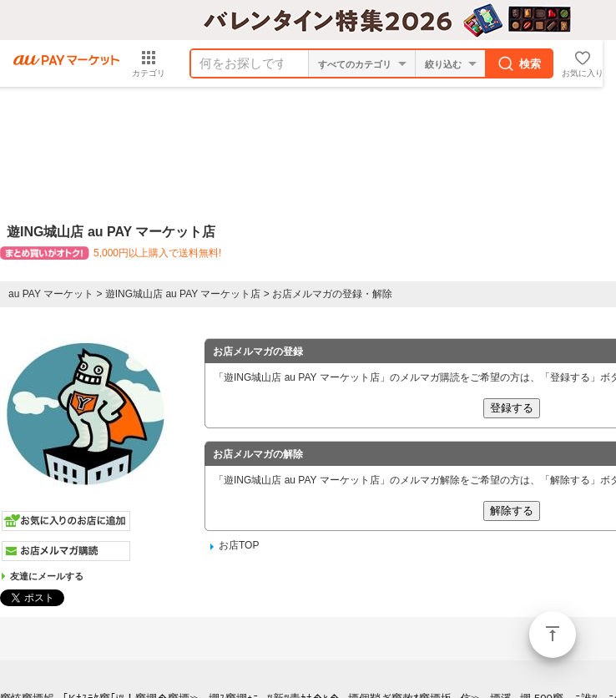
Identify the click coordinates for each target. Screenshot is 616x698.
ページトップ (553, 635)
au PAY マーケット (51, 294)
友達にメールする (47, 576)
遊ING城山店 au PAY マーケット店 (183, 294)
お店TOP (239, 545)
